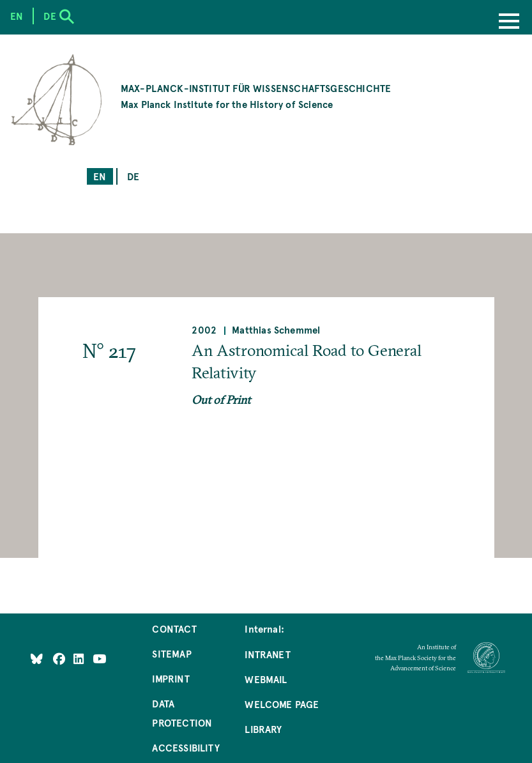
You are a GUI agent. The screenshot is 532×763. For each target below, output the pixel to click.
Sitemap (171, 653)
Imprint (171, 678)
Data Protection (182, 713)
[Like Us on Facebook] (60, 658)
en (100, 176)
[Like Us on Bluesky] (37, 658)
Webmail (266, 679)
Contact (174, 628)
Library (263, 729)
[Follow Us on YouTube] (99, 658)
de (133, 176)
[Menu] (509, 22)
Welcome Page (282, 704)
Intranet (267, 654)
